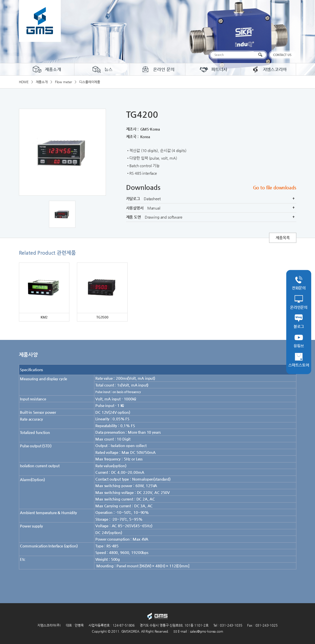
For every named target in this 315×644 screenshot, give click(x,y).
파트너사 (213, 69)
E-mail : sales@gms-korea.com (198, 631)
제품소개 (47, 69)
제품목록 (283, 238)
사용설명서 (211, 208)
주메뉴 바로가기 (0, 0)
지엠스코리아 (268, 69)
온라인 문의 (157, 69)
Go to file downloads (275, 187)
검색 (261, 55)
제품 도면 (211, 217)
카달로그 (211, 199)
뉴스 (102, 69)
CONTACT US (282, 55)
